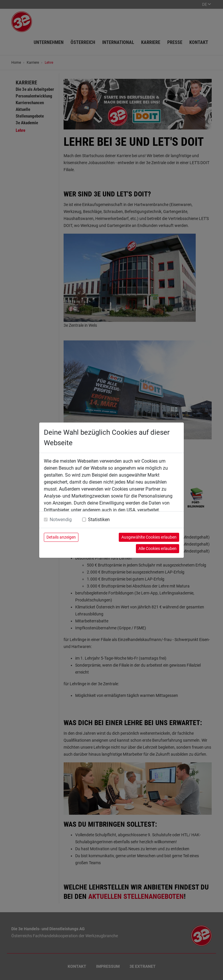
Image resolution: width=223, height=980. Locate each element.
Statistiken (99, 520)
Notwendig (61, 520)
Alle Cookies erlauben (158, 548)
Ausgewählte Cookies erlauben (149, 537)
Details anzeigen (61, 537)
